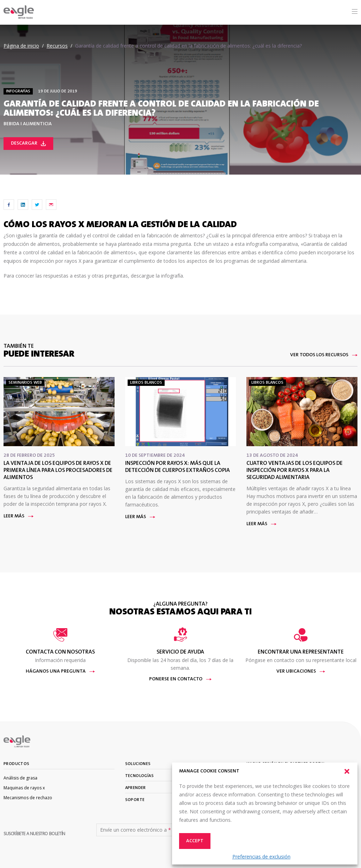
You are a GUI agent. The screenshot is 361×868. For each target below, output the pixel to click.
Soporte (135, 800)
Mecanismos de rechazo (28, 798)
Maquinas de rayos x (24, 788)
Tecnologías (139, 776)
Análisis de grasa (20, 778)
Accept (195, 841)
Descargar (28, 144)
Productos (17, 764)
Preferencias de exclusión (261, 857)
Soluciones (138, 764)
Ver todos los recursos (324, 355)
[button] (347, 771)
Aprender (136, 788)
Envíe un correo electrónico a (136, 830)
